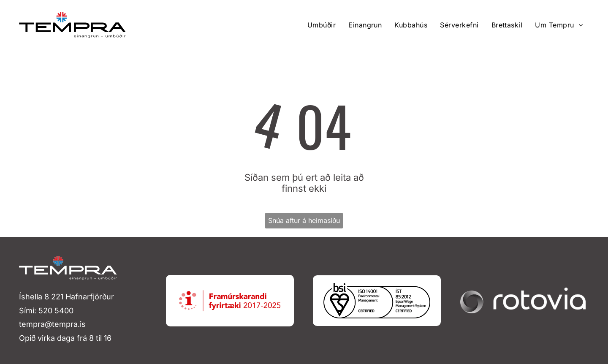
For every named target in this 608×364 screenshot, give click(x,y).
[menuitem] (322, 25)
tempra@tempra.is (52, 324)
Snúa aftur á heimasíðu (304, 220)
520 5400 (56, 311)
